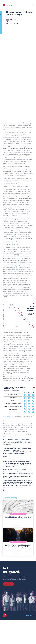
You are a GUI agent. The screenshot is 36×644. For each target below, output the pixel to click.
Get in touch (6, 416)
